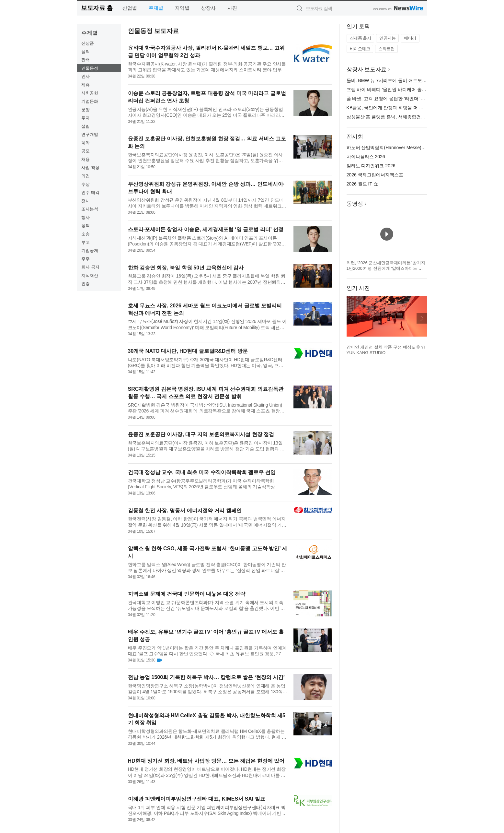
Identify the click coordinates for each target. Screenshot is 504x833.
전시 (86, 201)
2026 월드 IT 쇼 (362, 184)
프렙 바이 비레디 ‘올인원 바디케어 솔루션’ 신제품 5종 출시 (406, 89)
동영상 (355, 204)
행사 (86, 217)
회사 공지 (90, 267)
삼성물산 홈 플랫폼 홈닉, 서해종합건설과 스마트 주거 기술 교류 (411, 117)
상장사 (208, 8)
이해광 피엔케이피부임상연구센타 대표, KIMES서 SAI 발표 (197, 799)
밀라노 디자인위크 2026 (371, 166)
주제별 (156, 8)
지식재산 (90, 275)
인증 (86, 284)
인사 (86, 76)
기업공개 (90, 250)
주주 (86, 259)
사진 (232, 8)
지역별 (182, 8)
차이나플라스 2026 (366, 157)
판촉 (86, 60)
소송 (86, 234)
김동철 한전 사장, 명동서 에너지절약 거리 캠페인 (185, 511)
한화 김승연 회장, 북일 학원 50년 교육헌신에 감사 (186, 268)
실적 (86, 52)
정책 (86, 226)
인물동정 (90, 68)
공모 (86, 151)
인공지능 (387, 38)
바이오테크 (360, 49)
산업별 (130, 8)
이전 (352, 318)
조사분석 (90, 209)
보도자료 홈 (97, 8)
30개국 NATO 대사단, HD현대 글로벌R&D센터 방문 (188, 351)
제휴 (86, 85)
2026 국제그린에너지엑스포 (375, 175)
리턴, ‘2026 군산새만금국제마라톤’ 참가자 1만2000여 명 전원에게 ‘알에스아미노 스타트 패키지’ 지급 (386, 268)
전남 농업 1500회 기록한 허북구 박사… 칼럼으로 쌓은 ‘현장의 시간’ (206, 677)
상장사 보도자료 (367, 70)
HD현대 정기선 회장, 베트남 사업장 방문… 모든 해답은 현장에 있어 (206, 761)
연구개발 (90, 134)
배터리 (410, 38)
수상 (86, 184)
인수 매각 (90, 192)
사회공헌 (90, 93)
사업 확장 (90, 167)
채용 (86, 159)
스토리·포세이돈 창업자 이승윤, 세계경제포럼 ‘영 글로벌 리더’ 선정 (206, 229)
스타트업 (386, 49)
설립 (86, 126)
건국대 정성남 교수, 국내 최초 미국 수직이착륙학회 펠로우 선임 (202, 472)
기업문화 (90, 101)
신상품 (88, 43)
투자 (86, 118)
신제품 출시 (361, 38)
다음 (422, 318)
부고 (86, 242)
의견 (86, 176)
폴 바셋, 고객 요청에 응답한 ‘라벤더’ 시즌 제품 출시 (399, 99)
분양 (86, 110)
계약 (86, 143)
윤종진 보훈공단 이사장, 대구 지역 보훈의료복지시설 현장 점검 (201, 434)
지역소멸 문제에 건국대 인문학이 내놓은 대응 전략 (187, 594)
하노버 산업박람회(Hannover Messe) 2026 (390, 148)
